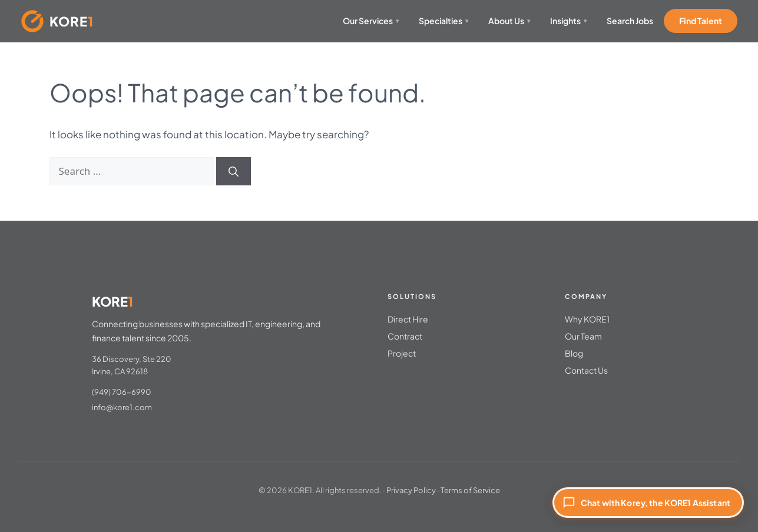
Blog (574, 353)
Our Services (371, 21)
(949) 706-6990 (122, 392)
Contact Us (586, 370)
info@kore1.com (122, 407)
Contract (405, 336)
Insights (568, 21)
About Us (509, 21)
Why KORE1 (587, 319)
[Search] (234, 171)
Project (402, 353)
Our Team (583, 336)
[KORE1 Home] (57, 21)
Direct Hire (408, 319)
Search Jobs (630, 21)
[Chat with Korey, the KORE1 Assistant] (648, 503)
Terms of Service (470, 490)
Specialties (443, 21)
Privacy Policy (411, 490)
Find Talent (701, 21)
